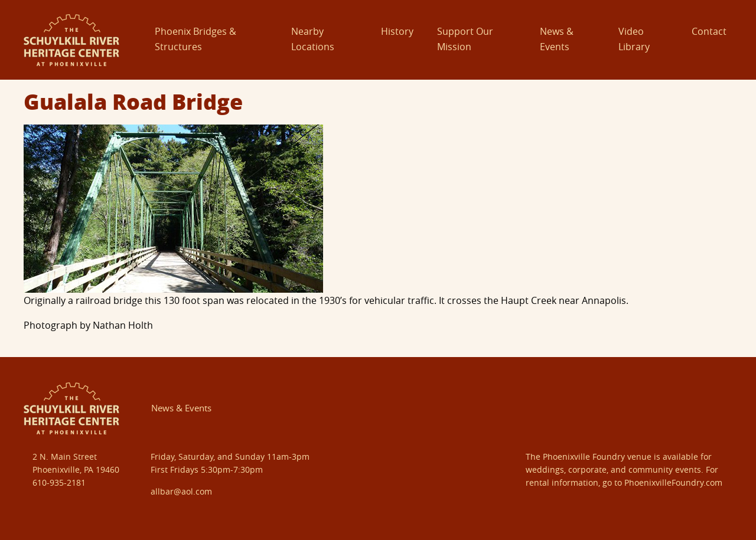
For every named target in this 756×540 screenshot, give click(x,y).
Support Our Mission (465, 39)
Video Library (634, 39)
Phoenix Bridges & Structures (195, 39)
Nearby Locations (313, 39)
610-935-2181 (59, 482)
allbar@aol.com (181, 491)
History (397, 31)
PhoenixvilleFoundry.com (673, 482)
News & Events (557, 39)
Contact (709, 31)
